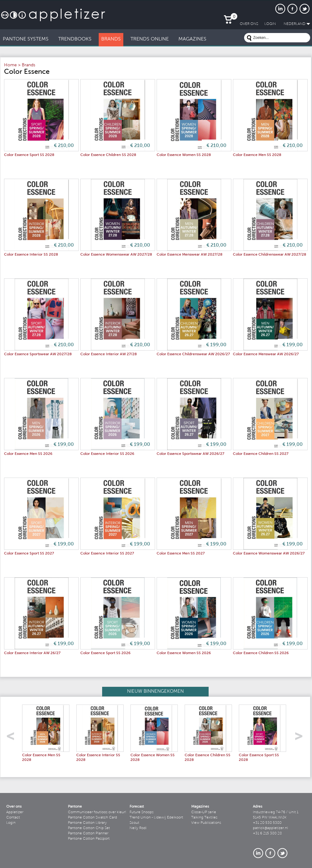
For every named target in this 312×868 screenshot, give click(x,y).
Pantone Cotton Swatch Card (92, 818)
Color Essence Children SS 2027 (261, 454)
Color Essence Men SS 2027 (181, 554)
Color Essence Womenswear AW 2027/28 (116, 255)
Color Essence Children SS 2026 (261, 653)
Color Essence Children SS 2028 (108, 155)
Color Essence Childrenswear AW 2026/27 (193, 354)
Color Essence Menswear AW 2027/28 (189, 255)
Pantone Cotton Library (87, 823)
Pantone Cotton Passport (89, 839)
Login (11, 823)
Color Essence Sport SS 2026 (105, 653)
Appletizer (15, 812)
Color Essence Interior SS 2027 (107, 554)
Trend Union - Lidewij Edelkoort (156, 818)
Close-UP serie (204, 812)
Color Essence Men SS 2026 (28, 454)
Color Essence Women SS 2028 (184, 155)
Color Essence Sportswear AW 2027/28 (38, 354)
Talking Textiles (204, 818)
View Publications (206, 823)
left (13, 738)
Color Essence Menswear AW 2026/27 (266, 354)
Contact (13, 818)
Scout (134, 823)
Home (10, 65)
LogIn (270, 24)
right (301, 738)
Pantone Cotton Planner (88, 833)
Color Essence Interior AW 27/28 (109, 354)
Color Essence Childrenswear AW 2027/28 (269, 255)
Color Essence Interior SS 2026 (107, 454)
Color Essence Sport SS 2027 (29, 554)
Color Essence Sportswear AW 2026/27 (190, 454)
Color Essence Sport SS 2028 (29, 155)
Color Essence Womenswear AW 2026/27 (269, 554)
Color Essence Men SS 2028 (257, 155)
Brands (28, 65)
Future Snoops (142, 812)
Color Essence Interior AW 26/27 (32, 653)
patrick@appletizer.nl (270, 828)
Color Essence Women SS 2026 (184, 653)
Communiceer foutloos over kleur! (97, 812)
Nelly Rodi (138, 828)
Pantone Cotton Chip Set (89, 828)
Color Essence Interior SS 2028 (31, 255)
